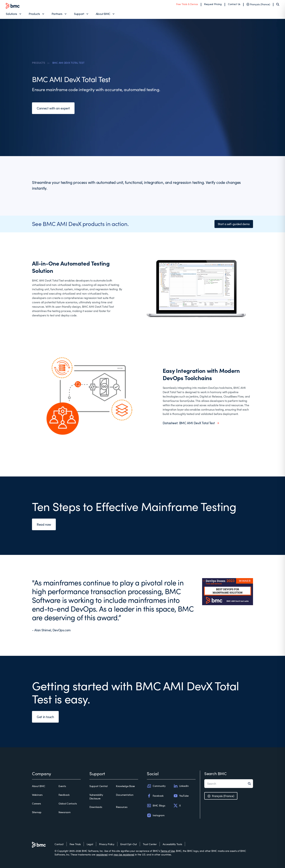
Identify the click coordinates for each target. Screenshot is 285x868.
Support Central (99, 786)
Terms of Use (168, 851)
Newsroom (65, 812)
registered (102, 854)
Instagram (156, 815)
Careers (36, 803)
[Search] (278, 4)
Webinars (37, 795)
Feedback (64, 795)
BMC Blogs (156, 806)
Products (34, 14)
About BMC (103, 14)
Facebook (155, 796)
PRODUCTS (39, 63)
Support (79, 14)
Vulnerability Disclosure (96, 797)
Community (156, 786)
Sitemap (37, 812)
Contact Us (234, 4)
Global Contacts (68, 803)
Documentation (125, 795)
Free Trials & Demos (187, 4)
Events (62, 786)
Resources (122, 807)
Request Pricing (213, 4)
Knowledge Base (125, 786)
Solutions (11, 14)
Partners (57, 14)
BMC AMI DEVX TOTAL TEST (68, 63)
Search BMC (215, 773)
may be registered (124, 854)
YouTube (181, 796)
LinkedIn (181, 786)
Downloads (96, 807)
